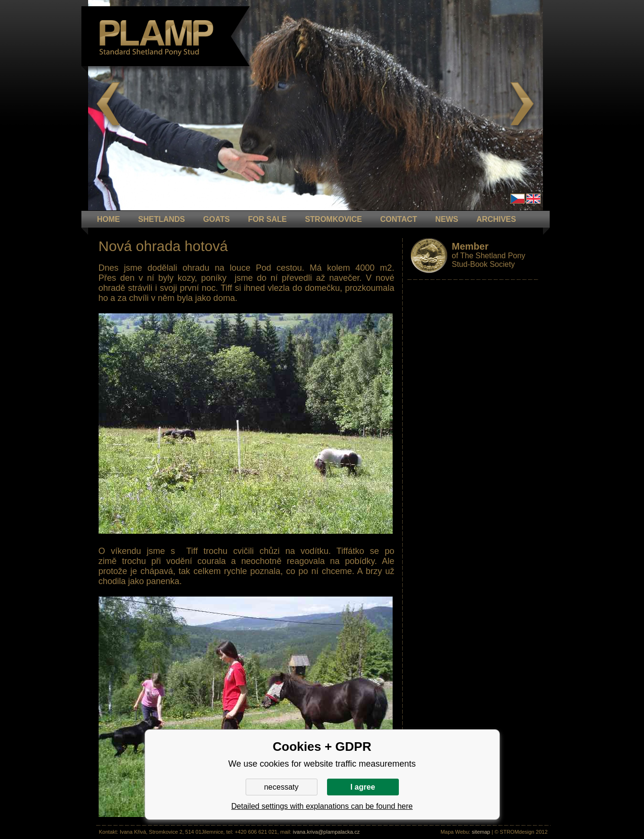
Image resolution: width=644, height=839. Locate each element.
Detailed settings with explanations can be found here (322, 806)
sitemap (481, 832)
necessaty (281, 787)
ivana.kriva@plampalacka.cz (327, 832)
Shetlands (162, 219)
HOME (109, 219)
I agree (363, 787)
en (533, 199)
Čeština (518, 199)
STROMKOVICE (333, 219)
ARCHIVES (496, 219)
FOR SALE (267, 219)
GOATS (216, 219)
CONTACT (399, 219)
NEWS (447, 219)
